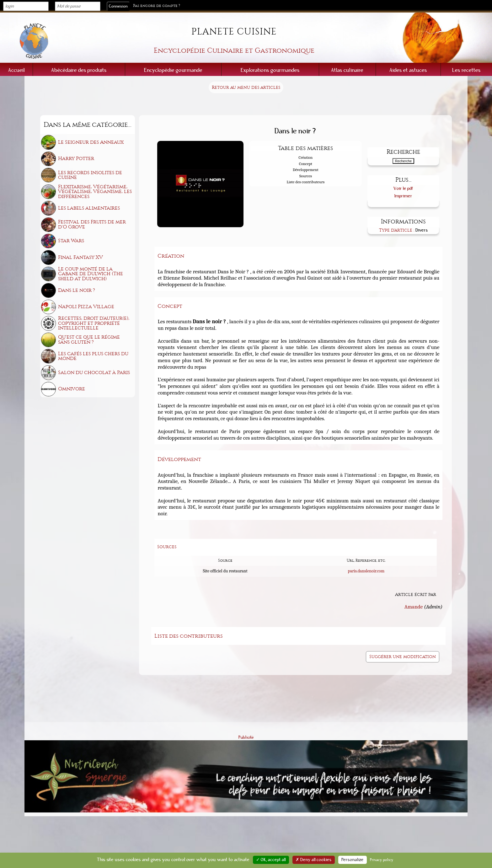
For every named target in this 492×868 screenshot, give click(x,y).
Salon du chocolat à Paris (94, 372)
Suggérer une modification (403, 657)
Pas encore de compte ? (157, 6)
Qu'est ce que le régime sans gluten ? (89, 340)
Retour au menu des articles (246, 87)
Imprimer (403, 196)
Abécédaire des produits (79, 70)
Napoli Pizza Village (86, 307)
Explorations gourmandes (270, 70)
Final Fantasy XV (80, 257)
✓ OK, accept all (271, 860)
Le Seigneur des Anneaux (91, 142)
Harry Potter (76, 158)
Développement (306, 170)
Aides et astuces (408, 70)
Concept (306, 164)
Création (306, 157)
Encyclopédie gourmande (173, 70)
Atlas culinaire (347, 70)
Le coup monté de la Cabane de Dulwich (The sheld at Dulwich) (91, 274)
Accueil (16, 70)
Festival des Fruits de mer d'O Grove (92, 224)
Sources (306, 176)
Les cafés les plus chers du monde (93, 356)
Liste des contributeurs (305, 182)
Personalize (353, 860)
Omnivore (72, 389)
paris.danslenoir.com (366, 571)
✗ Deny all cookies (314, 860)
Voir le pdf (403, 188)
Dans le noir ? (77, 290)
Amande (414, 607)
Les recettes (466, 70)
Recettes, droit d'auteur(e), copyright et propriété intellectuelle (94, 323)
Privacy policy (382, 860)
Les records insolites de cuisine (90, 175)
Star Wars (71, 241)
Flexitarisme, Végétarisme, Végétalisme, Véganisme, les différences (95, 192)
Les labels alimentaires (89, 208)
